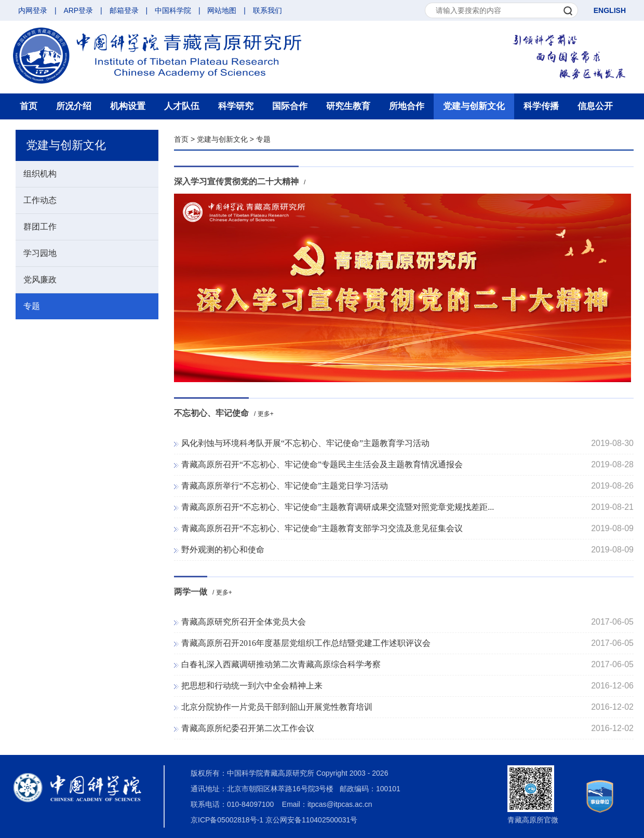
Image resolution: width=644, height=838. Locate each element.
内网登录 (33, 10)
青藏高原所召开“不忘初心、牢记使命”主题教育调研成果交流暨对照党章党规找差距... (338, 507)
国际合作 (290, 106)
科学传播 (541, 106)
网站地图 (222, 10)
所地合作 (407, 106)
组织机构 (40, 174)
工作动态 (40, 200)
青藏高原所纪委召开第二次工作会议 (248, 728)
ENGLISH (610, 10)
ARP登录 (78, 10)
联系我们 (267, 10)
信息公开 (595, 106)
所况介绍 (74, 106)
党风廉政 (40, 280)
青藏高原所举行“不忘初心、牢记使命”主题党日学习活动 (285, 486)
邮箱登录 (124, 10)
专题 (32, 306)
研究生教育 (348, 106)
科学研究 (236, 106)
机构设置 (128, 106)
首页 (29, 106)
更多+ (266, 414)
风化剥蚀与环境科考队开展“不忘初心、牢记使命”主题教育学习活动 (305, 443)
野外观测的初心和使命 (223, 550)
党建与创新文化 (474, 106)
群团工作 (40, 227)
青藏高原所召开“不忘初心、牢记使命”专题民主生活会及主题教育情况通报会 (322, 464)
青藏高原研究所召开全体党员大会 (244, 622)
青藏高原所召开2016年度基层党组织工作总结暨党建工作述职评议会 (306, 643)
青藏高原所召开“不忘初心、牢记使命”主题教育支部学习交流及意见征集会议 (322, 528)
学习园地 (40, 253)
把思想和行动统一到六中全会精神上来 (252, 686)
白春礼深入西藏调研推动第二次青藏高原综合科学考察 (281, 664)
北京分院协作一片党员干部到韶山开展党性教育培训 (277, 707)
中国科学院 (173, 10)
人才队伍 (182, 106)
